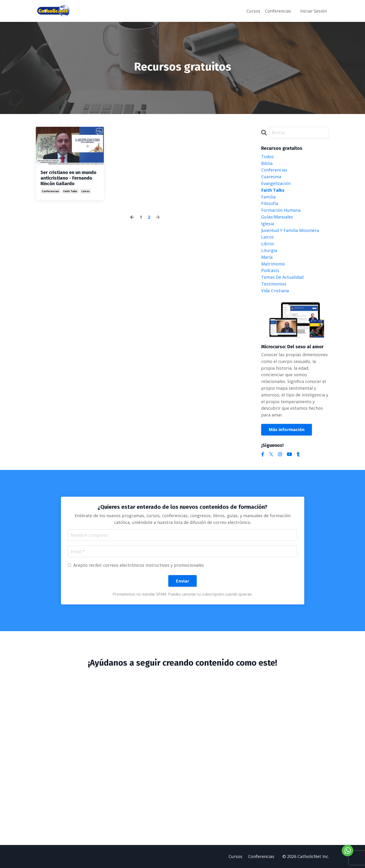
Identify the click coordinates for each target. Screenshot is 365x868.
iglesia (268, 224)
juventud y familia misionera (290, 230)
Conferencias (278, 11)
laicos (86, 191)
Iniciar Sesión (314, 11)
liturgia (269, 250)
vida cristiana (275, 291)
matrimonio (273, 264)
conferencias (51, 191)
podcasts (270, 270)
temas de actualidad (282, 277)
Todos (267, 157)
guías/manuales (277, 217)
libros (268, 244)
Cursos (253, 11)
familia (268, 197)
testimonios (274, 284)
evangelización (276, 183)
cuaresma (271, 177)
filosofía (270, 203)
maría (267, 257)
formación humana (281, 210)
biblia (267, 163)
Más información (287, 429)
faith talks (70, 191)
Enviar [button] (182, 581)
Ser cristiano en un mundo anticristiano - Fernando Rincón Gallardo (68, 178)
